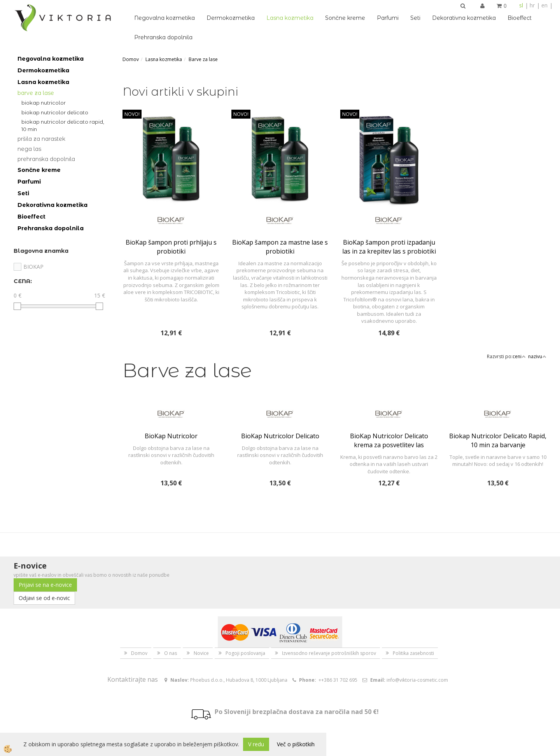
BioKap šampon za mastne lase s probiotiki (280, 247)
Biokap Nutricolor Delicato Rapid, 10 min (63, 125)
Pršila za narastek (41, 139)
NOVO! (132, 114)
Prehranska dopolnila (163, 37)
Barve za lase (36, 93)
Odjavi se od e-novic (44, 598)
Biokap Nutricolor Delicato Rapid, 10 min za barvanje (498, 440)
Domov (131, 59)
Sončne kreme (345, 18)
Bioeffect (520, 18)
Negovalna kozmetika (164, 18)
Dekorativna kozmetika (464, 18)
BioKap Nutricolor (44, 103)
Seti (415, 18)
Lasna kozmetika (290, 18)
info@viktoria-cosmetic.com (417, 680)
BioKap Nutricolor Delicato (55, 112)
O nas (171, 653)
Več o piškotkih (296, 744)
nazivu (537, 356)
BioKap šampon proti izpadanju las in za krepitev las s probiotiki (389, 247)
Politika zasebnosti (413, 653)
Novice (201, 653)
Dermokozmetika (231, 18)
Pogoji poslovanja (245, 653)
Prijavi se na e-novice (45, 585)
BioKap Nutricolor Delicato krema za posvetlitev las (389, 440)
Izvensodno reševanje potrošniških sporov (329, 653)
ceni (519, 356)
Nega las (29, 149)
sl (521, 5)
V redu (256, 744)
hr (532, 5)
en (544, 5)
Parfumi (388, 18)
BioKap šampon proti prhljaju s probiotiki (171, 247)
